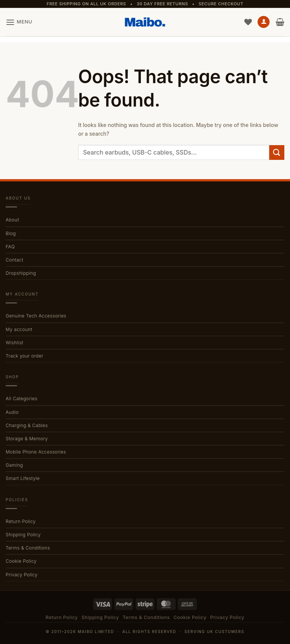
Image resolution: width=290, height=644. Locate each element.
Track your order (25, 356)
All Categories (22, 399)
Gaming (14, 465)
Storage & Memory (27, 439)
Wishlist (15, 343)
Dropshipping (21, 273)
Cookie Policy (21, 561)
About (12, 220)
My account (19, 329)
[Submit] (277, 152)
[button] (19, 22)
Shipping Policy (23, 535)
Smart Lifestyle (23, 478)
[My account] (264, 22)
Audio (12, 412)
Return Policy (21, 521)
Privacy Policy (22, 575)
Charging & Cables (27, 425)
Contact (15, 260)
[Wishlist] (248, 22)
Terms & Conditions (28, 548)
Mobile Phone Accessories (36, 452)
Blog (11, 233)
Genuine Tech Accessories (36, 316)
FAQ (10, 247)
